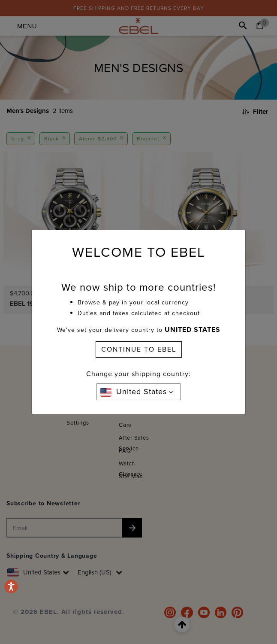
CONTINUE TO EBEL (139, 349)
